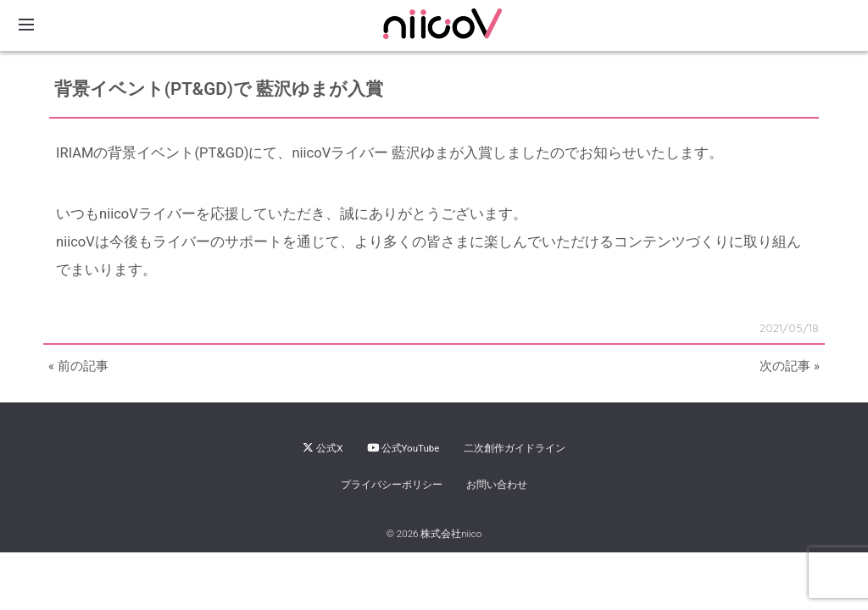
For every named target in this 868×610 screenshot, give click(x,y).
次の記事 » (790, 366)
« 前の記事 (78, 366)
